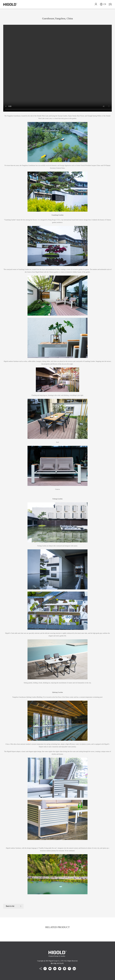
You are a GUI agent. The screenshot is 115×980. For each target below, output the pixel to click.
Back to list (10, 906)
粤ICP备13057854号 (57, 963)
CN (103, 4)
